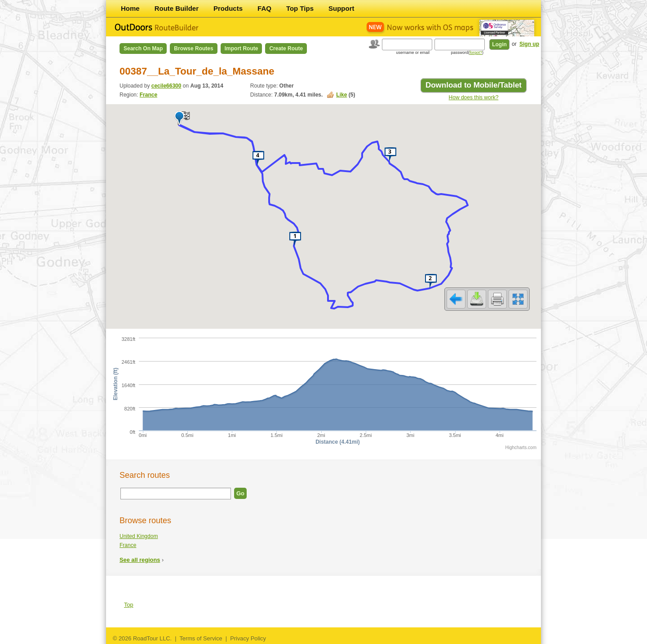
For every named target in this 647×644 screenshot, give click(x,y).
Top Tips (300, 8)
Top (129, 605)
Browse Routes (193, 49)
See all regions (140, 560)
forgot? (476, 53)
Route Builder (177, 8)
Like (341, 95)
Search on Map (143, 49)
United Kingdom (139, 536)
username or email (413, 53)
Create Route (286, 49)
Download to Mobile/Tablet (474, 85)
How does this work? (474, 97)
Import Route (242, 49)
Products (228, 8)
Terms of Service (201, 638)
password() (467, 53)
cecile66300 (166, 86)
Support (341, 8)
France (148, 95)
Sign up (529, 44)
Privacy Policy (248, 638)
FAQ (264, 8)
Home (130, 8)
